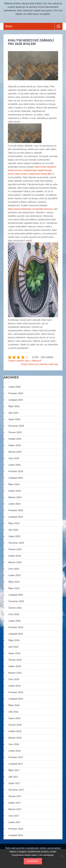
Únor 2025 (14, 458)
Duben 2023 (15, 556)
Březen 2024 (15, 497)
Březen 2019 (15, 673)
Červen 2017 (15, 796)
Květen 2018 (15, 731)
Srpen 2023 (14, 536)
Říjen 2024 (14, 484)
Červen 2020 (15, 608)
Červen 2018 (15, 725)
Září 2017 (13, 777)
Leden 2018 (15, 751)
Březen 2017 (15, 809)
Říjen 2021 (14, 588)
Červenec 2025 (16, 426)
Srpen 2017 (14, 783)
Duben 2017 (15, 803)
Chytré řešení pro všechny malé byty (40, 364)
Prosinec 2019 (16, 627)
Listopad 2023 (16, 517)
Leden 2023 (15, 575)
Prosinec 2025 (16, 393)
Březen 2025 (15, 452)
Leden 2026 (15, 387)
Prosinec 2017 (16, 757)
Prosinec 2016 (16, 829)
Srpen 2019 (14, 653)
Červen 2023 (15, 549)
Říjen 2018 (14, 705)
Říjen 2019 (14, 640)
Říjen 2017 (14, 770)
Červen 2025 (15, 432)
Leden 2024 (15, 504)
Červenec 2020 (16, 601)
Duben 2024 (15, 491)
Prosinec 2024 (16, 471)
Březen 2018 (15, 738)
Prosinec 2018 (16, 692)
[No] (62, 856)
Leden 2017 (15, 822)
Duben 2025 (15, 445)
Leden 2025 (15, 465)
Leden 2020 (15, 621)
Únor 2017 (14, 816)
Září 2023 (13, 530)
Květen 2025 (15, 439)
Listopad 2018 (16, 699)
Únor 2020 (14, 614)
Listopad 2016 (16, 835)
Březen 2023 (15, 562)
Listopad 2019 (16, 634)
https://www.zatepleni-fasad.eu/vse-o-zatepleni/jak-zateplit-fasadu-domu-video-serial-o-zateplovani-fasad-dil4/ (32, 170)
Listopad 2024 (16, 478)
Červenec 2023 (16, 543)
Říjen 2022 (14, 582)
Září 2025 (13, 413)
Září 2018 (13, 712)
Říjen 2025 (14, 406)
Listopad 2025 (16, 400)
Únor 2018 (14, 744)
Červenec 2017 (16, 790)
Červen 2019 (15, 660)
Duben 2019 (15, 666)
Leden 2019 (15, 686)
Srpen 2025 (14, 419)
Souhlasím (33, 861)
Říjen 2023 (14, 523)
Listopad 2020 (16, 595)
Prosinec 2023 (16, 510)
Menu (9, 26)
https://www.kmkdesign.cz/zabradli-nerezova (30, 209)
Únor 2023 (14, 569)
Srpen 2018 (14, 718)
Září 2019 (13, 647)
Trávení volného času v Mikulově (25, 361)
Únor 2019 (14, 679)
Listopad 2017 (16, 764)
